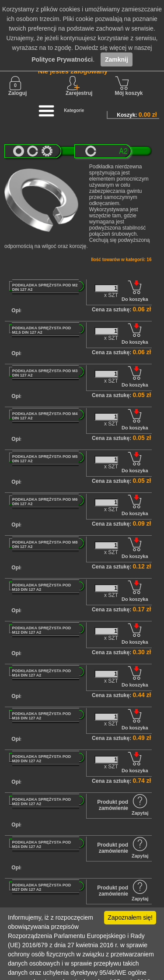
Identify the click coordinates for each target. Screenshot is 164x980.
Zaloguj (18, 86)
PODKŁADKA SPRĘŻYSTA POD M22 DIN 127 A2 (42, 802)
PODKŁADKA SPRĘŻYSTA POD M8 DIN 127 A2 (45, 544)
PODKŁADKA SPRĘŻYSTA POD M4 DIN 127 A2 (45, 416)
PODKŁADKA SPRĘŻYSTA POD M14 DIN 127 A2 (42, 673)
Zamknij (117, 59)
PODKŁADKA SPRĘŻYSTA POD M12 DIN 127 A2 (42, 630)
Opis (17, 310)
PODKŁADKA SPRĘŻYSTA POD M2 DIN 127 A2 (45, 287)
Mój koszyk (129, 86)
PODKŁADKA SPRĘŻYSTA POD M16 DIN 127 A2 (42, 716)
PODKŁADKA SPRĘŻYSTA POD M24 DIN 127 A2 (42, 844)
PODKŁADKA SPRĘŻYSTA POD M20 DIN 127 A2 (42, 759)
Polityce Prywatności (62, 59)
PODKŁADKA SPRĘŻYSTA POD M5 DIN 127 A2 (45, 459)
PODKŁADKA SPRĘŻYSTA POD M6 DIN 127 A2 (45, 502)
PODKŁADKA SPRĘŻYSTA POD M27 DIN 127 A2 (42, 887)
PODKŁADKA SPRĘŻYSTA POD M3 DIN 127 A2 (45, 373)
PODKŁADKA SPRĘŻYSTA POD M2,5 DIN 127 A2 (41, 330)
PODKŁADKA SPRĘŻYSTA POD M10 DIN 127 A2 (42, 587)
